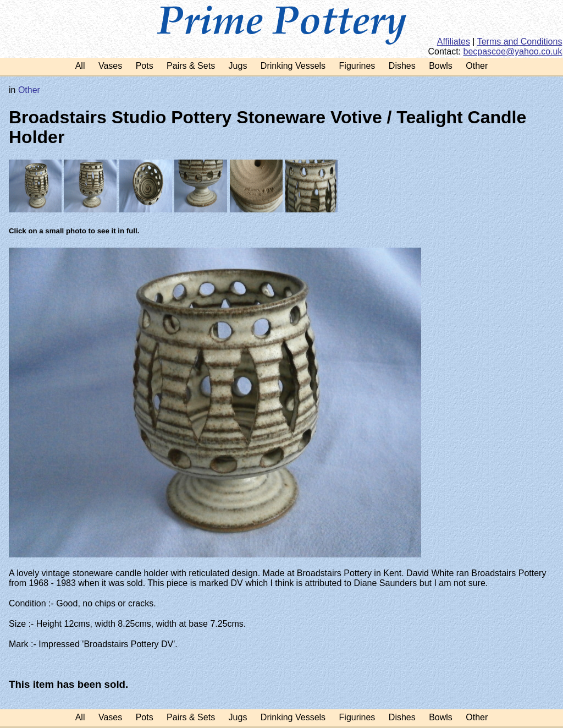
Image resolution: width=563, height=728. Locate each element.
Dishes (402, 66)
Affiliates (454, 42)
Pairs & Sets (191, 66)
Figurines (357, 66)
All (80, 66)
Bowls (441, 66)
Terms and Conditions (520, 42)
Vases (110, 66)
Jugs (238, 66)
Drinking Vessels (293, 66)
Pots (145, 66)
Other (477, 66)
